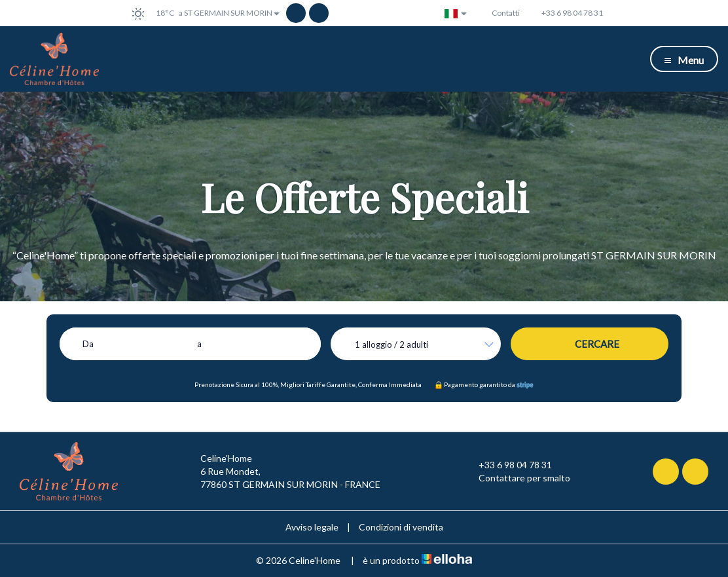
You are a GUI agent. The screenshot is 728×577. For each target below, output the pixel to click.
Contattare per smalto (517, 478)
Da (88, 344)
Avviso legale (312, 527)
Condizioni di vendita (401, 527)
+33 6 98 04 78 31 (508, 465)
